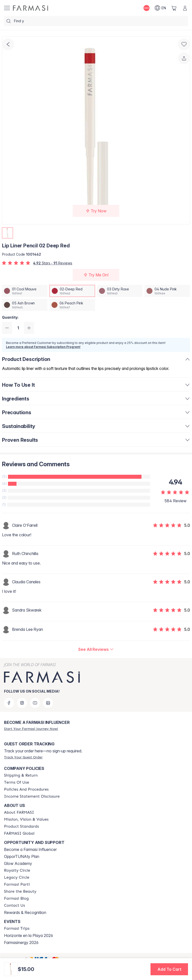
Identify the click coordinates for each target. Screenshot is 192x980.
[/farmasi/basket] (174, 8)
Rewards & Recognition (25, 912)
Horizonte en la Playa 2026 (28, 935)
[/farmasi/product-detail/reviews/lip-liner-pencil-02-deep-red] (96, 649)
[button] (169, 969)
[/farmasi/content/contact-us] (14, 905)
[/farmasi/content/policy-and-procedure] (26, 789)
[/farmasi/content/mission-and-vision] (26, 819)
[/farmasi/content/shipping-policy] (21, 775)
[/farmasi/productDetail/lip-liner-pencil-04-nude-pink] (167, 291)
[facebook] (9, 703)
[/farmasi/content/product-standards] (21, 826)
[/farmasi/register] (31, 729)
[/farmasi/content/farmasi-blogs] (16, 898)
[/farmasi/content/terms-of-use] (16, 782)
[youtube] (35, 703)
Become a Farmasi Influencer (30, 849)
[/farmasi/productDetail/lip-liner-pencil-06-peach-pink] (72, 305)
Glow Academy (18, 863)
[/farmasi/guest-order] (23, 757)
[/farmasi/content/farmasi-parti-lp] (17, 884)
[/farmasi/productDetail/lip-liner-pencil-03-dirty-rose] (120, 291)
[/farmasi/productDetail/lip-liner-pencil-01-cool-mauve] (25, 291)
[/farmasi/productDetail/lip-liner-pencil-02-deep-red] (72, 291)
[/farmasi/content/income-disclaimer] (32, 796)
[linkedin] (48, 703)
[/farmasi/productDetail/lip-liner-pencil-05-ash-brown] (25, 305)
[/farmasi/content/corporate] (19, 833)
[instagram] (22, 703)
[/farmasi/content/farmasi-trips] (17, 928)
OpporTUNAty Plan (22, 856)
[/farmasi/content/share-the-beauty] (20, 891)
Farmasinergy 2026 (21, 942)
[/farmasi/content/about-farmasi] (19, 812)
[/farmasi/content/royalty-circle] (17, 870)
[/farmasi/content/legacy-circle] (17, 877)
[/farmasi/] (30, 8)
